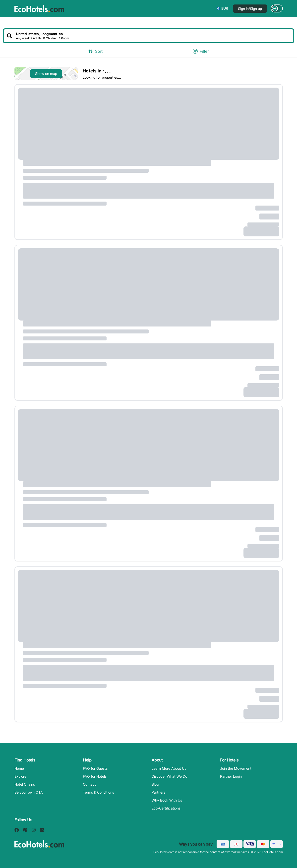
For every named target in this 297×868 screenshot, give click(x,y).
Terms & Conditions (98, 792)
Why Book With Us (167, 800)
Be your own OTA (29, 792)
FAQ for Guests (95, 768)
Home (19, 768)
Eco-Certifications (166, 808)
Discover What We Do (169, 776)
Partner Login (231, 776)
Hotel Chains (25, 784)
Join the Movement (236, 768)
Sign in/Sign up (250, 9)
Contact (89, 784)
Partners (158, 792)
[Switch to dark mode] (277, 8)
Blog (155, 784)
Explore (20, 776)
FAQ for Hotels (95, 776)
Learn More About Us (169, 768)
